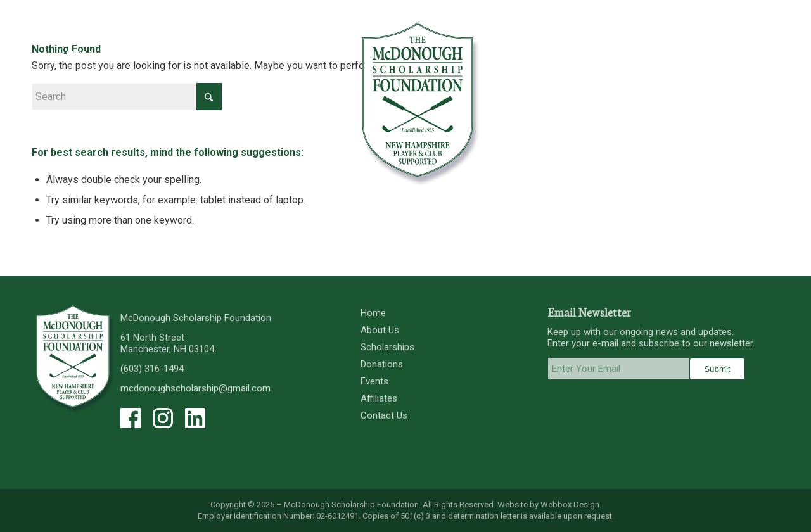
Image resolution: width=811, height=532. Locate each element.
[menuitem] (83, 54)
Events (374, 381)
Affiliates (379, 398)
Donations (382, 364)
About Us (380, 330)
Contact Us (384, 415)
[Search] (127, 97)
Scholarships (387, 347)
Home (373, 313)
